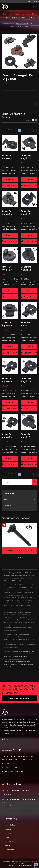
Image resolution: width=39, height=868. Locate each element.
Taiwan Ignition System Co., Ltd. (25, 861)
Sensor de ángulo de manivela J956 (28, 158)
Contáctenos (9, 850)
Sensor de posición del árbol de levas (14, 659)
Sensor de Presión (25, 662)
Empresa (8, 829)
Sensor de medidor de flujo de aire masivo (15, 656)
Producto (7, 499)
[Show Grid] (33, 120)
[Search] (17, 482)
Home (6, 24)
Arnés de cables (8, 654)
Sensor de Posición (9, 664)
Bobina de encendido (29, 651)
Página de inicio (10, 825)
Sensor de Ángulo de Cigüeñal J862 (28, 326)
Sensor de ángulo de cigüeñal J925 (28, 437)
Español (34, 2)
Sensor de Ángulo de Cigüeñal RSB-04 (28, 271)
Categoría (13, 24)
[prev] (3, 104)
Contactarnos (14, 667)
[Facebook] (3, 739)
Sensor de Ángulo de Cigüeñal (19, 26)
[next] (35, 104)
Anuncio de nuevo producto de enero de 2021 (18, 801)
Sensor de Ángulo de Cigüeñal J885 (9, 158)
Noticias (7, 845)
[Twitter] (5, 739)
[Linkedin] (7, 739)
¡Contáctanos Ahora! (19, 698)
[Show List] (36, 120)
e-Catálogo (8, 841)
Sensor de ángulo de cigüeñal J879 (9, 437)
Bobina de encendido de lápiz (12, 662)
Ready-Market (28, 865)
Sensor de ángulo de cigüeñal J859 (28, 381)
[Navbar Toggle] (36, 7)
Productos (8, 833)
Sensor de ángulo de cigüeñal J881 (28, 214)
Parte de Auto (30, 24)
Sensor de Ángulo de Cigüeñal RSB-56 (9, 327)
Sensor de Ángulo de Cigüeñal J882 (9, 381)
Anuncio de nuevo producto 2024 (15, 791)
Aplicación (20, 24)
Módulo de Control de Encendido (24, 664)
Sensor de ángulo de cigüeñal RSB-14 (10, 214)
